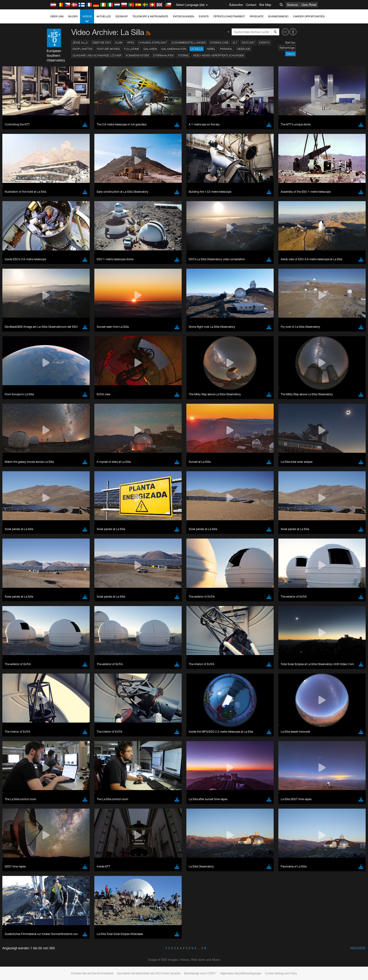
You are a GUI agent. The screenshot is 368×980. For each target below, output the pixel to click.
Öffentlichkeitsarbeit (229, 16)
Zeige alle (80, 43)
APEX (130, 43)
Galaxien (150, 49)
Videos (87, 19)
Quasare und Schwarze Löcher (97, 55)
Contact (251, 5)
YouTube (47, 512)
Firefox (55, 607)
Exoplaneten (82, 49)
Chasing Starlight (153, 43)
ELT (235, 43)
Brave (55, 594)
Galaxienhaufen (174, 49)
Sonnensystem (137, 55)
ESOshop (122, 16)
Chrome (56, 598)
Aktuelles (104, 16)
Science (292, 5)
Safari (55, 611)
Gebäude (244, 49)
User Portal (309, 5)
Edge (54, 603)
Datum (290, 54)
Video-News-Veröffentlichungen (218, 55)
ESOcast (248, 43)
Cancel (75, 680)
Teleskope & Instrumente (150, 16)
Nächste (358, 948)
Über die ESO (101, 43)
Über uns (57, 16)
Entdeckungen (184, 16)
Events (204, 16)
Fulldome (132, 49)
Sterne (183, 55)
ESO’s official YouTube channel (147, 512)
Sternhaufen (163, 55)
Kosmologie (219, 43)
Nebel (211, 49)
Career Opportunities (309, 16)
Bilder (73, 16)
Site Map (265, 5)
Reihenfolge (287, 48)
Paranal (226, 49)
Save (52, 680)
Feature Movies (108, 49)
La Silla (197, 49)
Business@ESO (278, 16)
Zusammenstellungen (189, 43)
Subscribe (236, 5)
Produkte (257, 16)
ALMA (119, 43)
